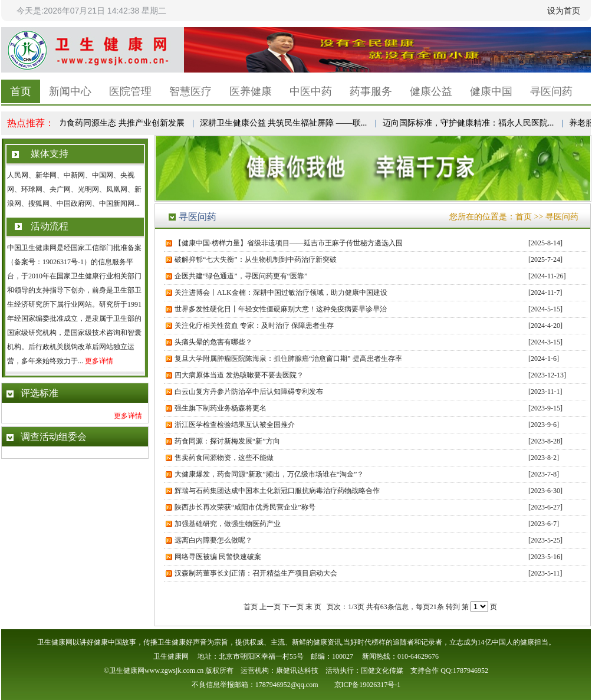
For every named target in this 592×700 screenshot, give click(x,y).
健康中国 (491, 91)
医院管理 (130, 91)
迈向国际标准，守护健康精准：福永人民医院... (470, 123)
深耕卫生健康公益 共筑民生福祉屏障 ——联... (285, 123)
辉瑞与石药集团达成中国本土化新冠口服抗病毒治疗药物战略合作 (277, 491)
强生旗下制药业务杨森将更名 (221, 408)
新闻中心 (70, 91)
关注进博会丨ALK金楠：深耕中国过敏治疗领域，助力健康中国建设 (281, 293)
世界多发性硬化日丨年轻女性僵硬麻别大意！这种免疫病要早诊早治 (281, 309)
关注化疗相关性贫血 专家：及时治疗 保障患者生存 (254, 326)
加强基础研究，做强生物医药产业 (228, 524)
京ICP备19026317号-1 (368, 685)
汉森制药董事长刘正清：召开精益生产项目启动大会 (256, 573)
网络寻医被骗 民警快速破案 (218, 557)
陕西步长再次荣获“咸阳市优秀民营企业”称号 (245, 507)
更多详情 (99, 361)
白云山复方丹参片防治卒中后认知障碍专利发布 (249, 392)
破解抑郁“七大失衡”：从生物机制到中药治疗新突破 (256, 259)
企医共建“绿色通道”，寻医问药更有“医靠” (241, 276)
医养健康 (251, 91)
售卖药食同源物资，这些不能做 (224, 458)
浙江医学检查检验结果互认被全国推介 (235, 425)
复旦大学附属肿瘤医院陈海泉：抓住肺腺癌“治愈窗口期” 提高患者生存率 (288, 359)
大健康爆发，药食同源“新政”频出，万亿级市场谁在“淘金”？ (269, 474)
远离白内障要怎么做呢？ (213, 540)
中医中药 (311, 91)
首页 (21, 91)
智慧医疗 (190, 91)
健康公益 (431, 91)
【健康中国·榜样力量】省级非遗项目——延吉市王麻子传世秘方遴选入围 (289, 243)
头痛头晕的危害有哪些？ (215, 342)
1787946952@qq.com (287, 685)
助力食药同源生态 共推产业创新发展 (119, 123)
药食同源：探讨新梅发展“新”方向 (227, 441)
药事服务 (371, 91)
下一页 (293, 607)
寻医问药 (551, 91)
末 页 (313, 607)
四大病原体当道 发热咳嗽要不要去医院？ (239, 375)
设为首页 (564, 11)
